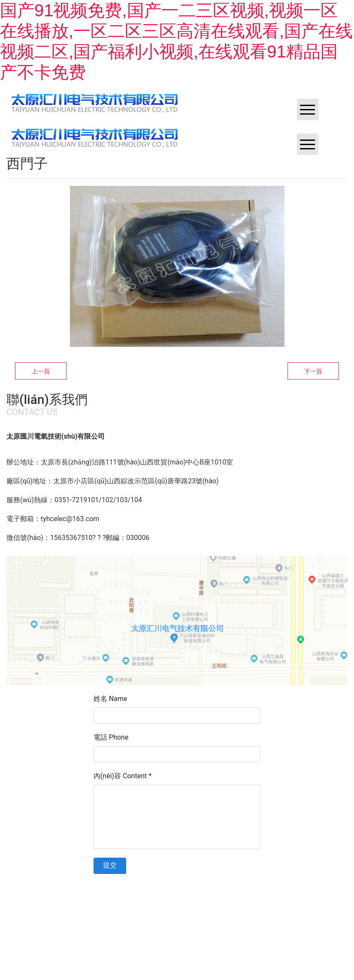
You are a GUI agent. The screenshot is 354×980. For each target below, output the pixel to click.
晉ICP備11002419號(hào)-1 (200, 898)
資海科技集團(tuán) (311, 898)
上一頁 (41, 371)
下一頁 (313, 371)
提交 (110, 865)
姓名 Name (110, 699)
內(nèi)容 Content (123, 776)
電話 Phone (111, 737)
